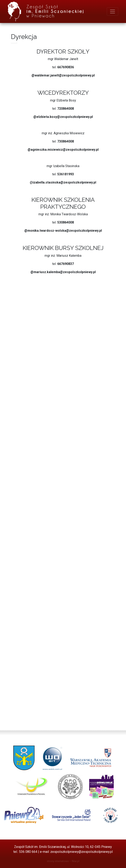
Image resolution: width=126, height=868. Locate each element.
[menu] (112, 11)
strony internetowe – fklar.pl (63, 861)
